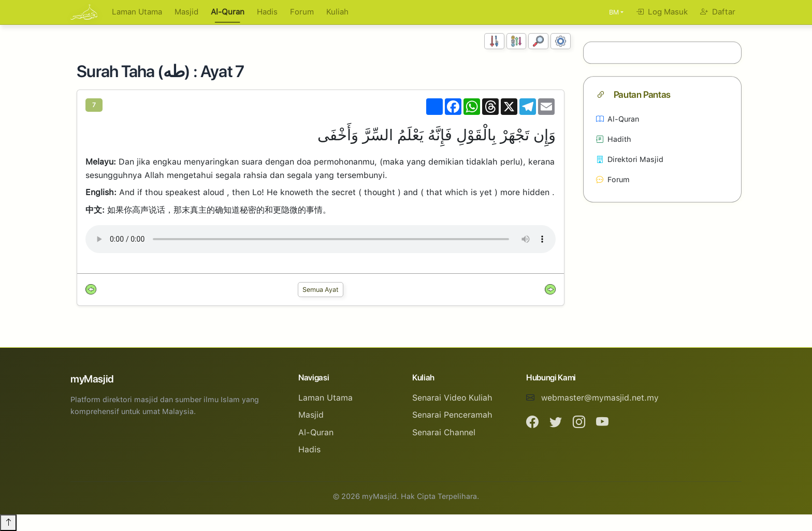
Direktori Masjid (630, 159)
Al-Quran (228, 12)
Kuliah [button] (337, 12)
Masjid (186, 12)
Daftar (718, 12)
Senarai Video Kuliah (452, 398)
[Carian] (538, 41)
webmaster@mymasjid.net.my (600, 398)
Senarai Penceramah (452, 415)
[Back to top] (8, 523)
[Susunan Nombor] (494, 41)
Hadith (614, 139)
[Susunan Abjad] (517, 41)
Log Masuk (662, 12)
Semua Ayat (321, 290)
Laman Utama (137, 12)
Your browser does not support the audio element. (321, 239)
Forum (302, 12)
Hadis (267, 12)
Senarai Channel (444, 432)
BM (614, 12)
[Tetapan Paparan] (561, 41)
